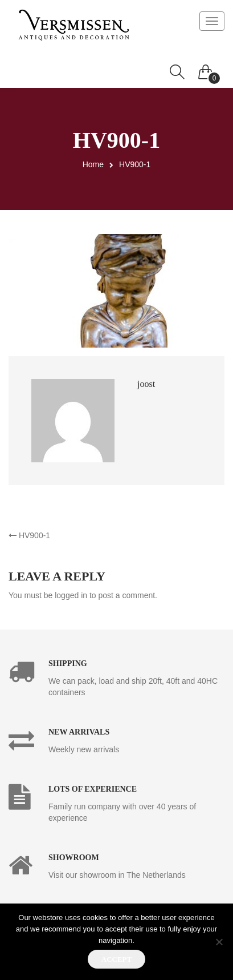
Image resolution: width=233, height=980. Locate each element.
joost (146, 384)
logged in (71, 595)
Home (93, 164)
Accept (116, 959)
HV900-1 (29, 535)
